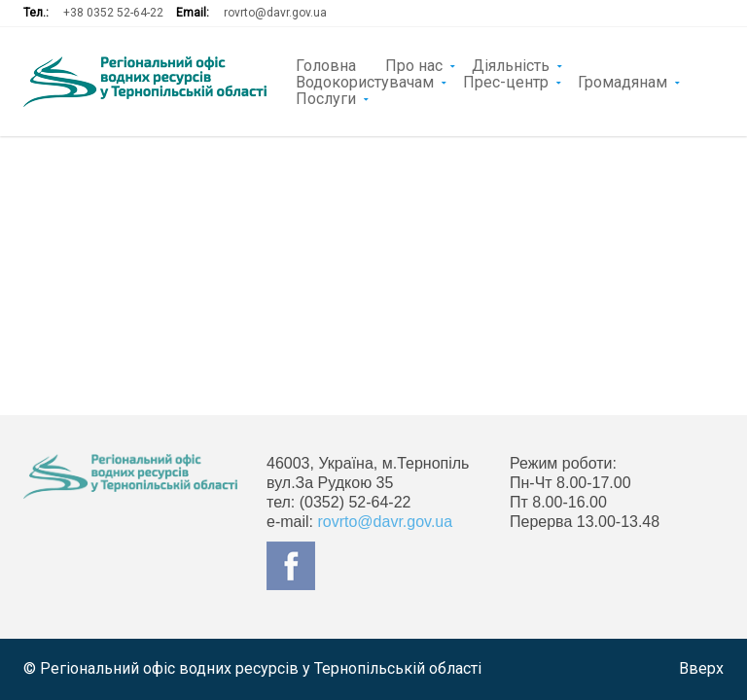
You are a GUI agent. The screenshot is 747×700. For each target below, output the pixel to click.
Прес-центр (506, 81)
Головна (326, 64)
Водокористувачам (365, 81)
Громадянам (622, 81)
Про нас (414, 64)
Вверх (701, 668)
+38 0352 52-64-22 (113, 13)
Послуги (326, 97)
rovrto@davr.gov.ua (275, 13)
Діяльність (511, 64)
